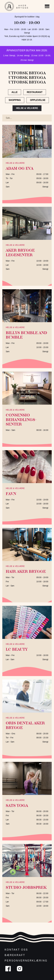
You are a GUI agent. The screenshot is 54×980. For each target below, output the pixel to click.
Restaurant (35, 92)
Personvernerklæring (26, 961)
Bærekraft (15, 955)
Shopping (15, 100)
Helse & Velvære (27, 108)
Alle (15, 92)
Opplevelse (38, 100)
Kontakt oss (16, 950)
